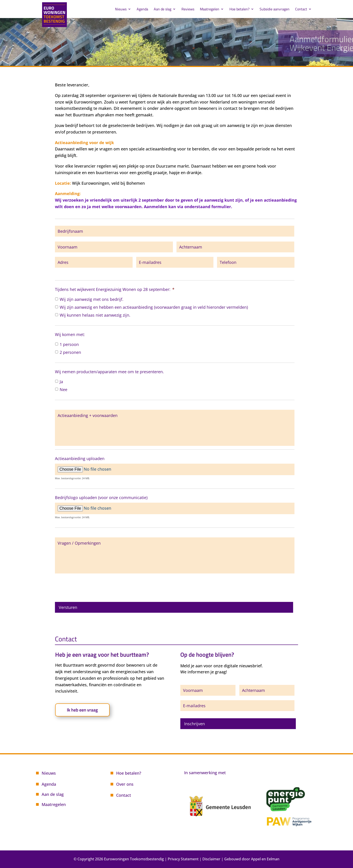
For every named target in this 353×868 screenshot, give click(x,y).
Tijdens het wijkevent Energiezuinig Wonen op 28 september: (115, 289)
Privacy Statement (183, 859)
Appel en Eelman (265, 859)
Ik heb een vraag (82, 710)
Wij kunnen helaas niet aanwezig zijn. (95, 315)
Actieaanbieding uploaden (80, 459)
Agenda (142, 10)
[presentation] (89, 586)
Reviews (188, 10)
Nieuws (121, 10)
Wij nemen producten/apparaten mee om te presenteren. (109, 372)
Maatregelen (210, 10)
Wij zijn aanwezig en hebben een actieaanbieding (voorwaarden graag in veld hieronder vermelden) (154, 307)
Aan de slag (163, 10)
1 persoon (69, 344)
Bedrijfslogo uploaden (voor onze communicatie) (101, 498)
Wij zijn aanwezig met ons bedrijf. (92, 299)
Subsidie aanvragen (275, 10)
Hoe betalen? (239, 10)
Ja (61, 382)
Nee (63, 389)
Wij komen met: (70, 335)
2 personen (70, 352)
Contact (301, 10)
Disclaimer (211, 859)
